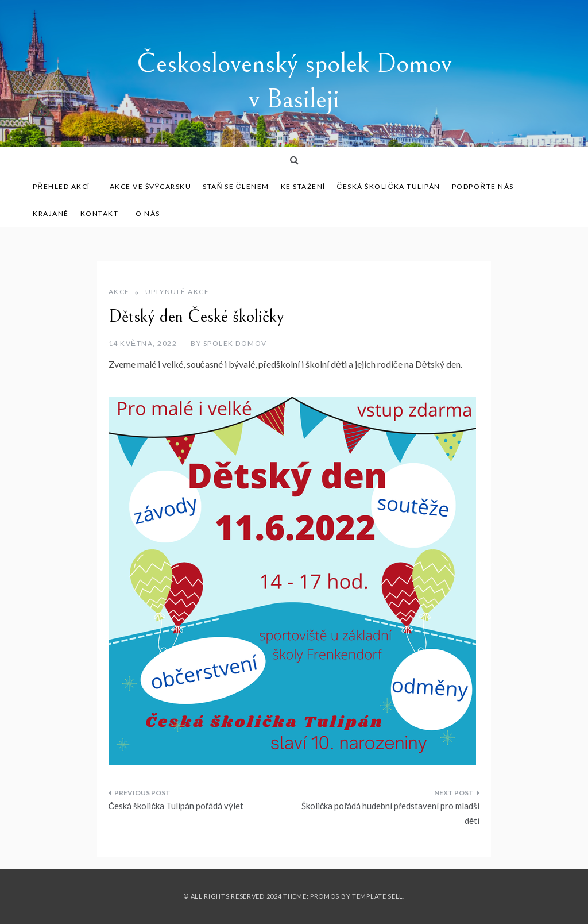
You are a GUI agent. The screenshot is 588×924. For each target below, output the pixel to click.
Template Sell (378, 896)
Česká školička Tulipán (389, 186)
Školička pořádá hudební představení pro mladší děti (391, 813)
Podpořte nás (483, 186)
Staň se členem (236, 186)
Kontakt (100, 213)
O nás (148, 213)
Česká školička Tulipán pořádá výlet (176, 806)
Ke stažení (303, 186)
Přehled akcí (65, 186)
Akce (119, 292)
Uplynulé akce (177, 292)
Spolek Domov (235, 343)
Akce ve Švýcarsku (151, 186)
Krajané (51, 213)
